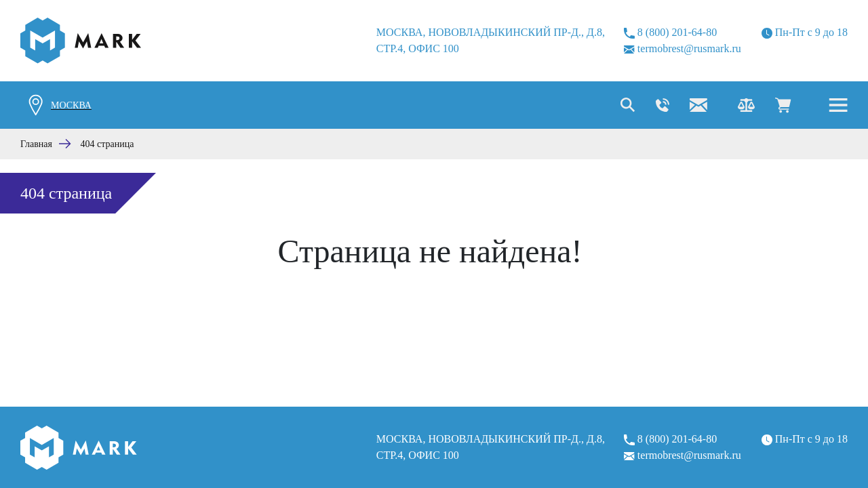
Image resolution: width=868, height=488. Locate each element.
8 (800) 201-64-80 (670, 33)
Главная (36, 144)
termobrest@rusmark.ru (683, 48)
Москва (71, 105)
